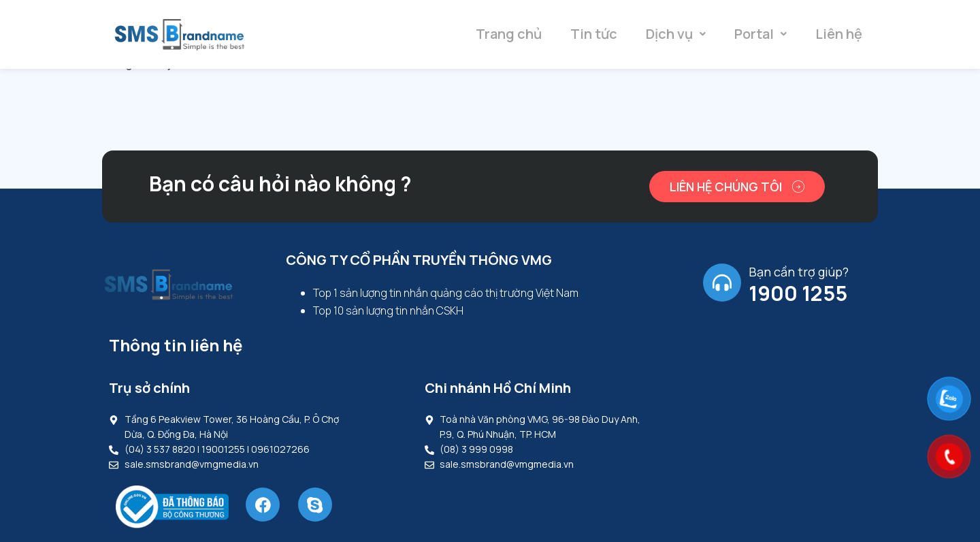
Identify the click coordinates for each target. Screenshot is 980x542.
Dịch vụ (676, 34)
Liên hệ (839, 34)
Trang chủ (509, 34)
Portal (761, 34)
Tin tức (594, 34)
